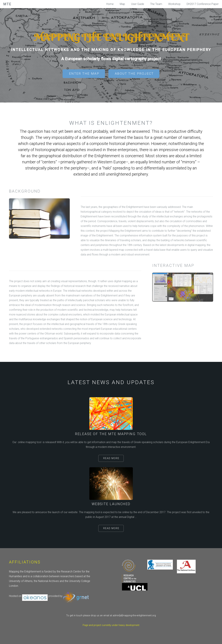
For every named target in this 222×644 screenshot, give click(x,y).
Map (122, 4)
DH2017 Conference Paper (203, 4)
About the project (134, 74)
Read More (111, 458)
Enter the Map (84, 74)
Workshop (174, 4)
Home (110, 4)
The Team (156, 4)
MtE (7, 4)
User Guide (138, 4)
